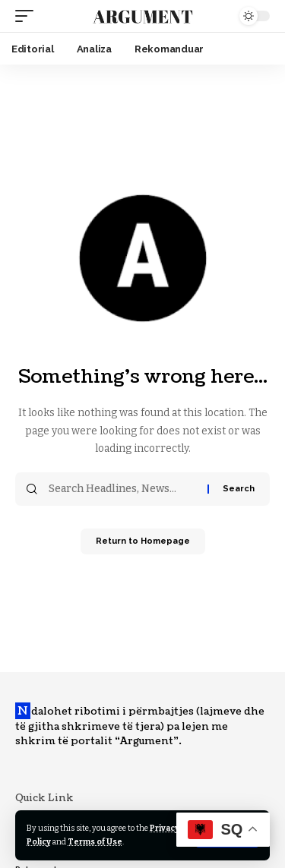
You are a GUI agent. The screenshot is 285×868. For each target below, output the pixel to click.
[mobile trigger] (28, 16)
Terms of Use (95, 842)
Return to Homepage (143, 541)
